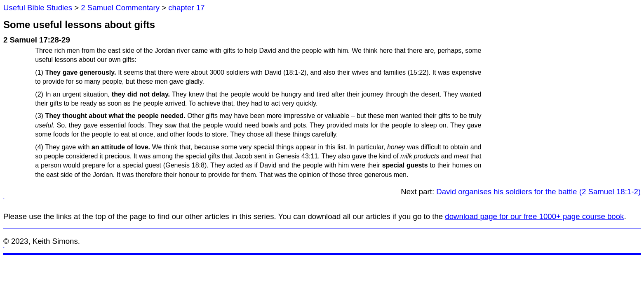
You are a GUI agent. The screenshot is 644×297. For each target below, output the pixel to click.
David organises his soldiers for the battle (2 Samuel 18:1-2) (538, 192)
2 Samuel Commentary (120, 8)
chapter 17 (186, 8)
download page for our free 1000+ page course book (534, 216)
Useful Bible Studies (38, 8)
